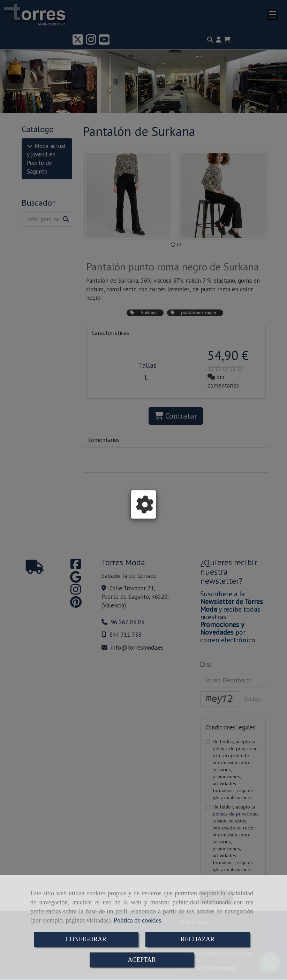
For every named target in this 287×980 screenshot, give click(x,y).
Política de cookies (137, 920)
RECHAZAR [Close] (198, 939)
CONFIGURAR (86, 939)
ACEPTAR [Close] (142, 960)
